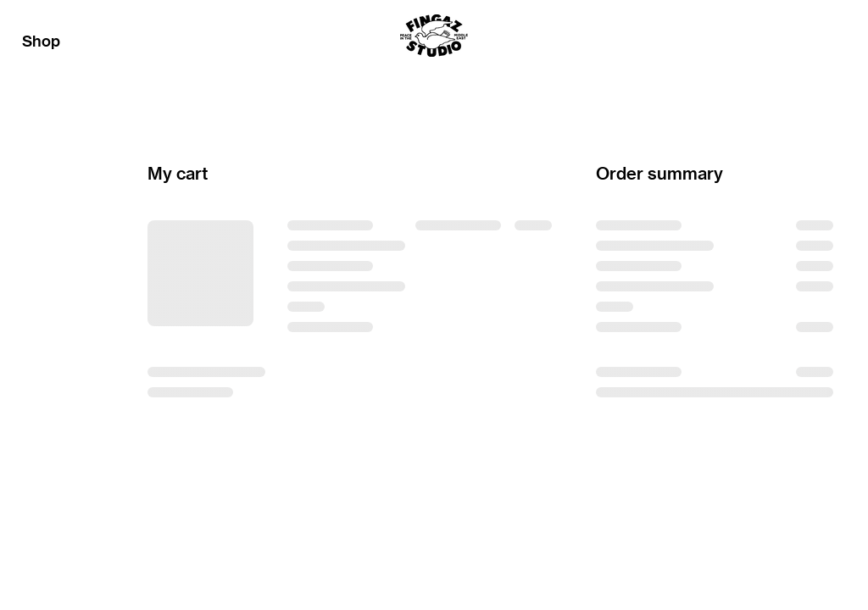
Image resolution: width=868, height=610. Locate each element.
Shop (41, 41)
